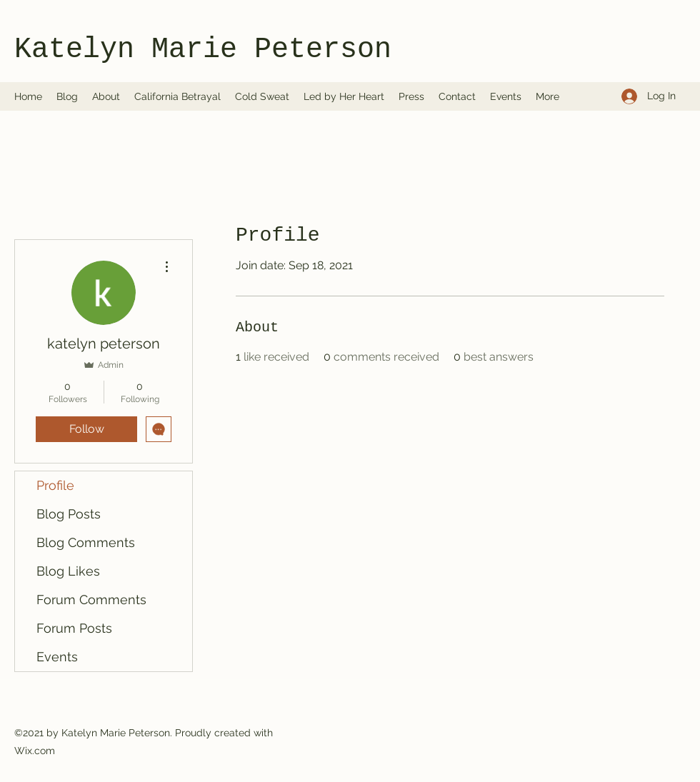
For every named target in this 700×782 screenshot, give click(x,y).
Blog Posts (69, 514)
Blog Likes (68, 571)
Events (57, 657)
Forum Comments (91, 600)
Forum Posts (74, 628)
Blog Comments (86, 542)
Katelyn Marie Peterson (203, 50)
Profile (55, 485)
